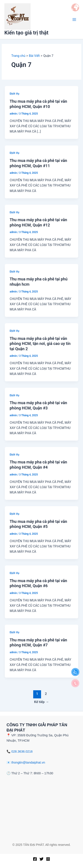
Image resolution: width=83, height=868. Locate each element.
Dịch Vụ (14, 94)
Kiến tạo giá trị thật (26, 33)
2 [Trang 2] (46, 694)
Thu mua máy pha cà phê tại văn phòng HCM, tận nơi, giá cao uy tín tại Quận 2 (40, 344)
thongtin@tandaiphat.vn (28, 762)
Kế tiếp (41, 702)
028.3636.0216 (22, 751)
